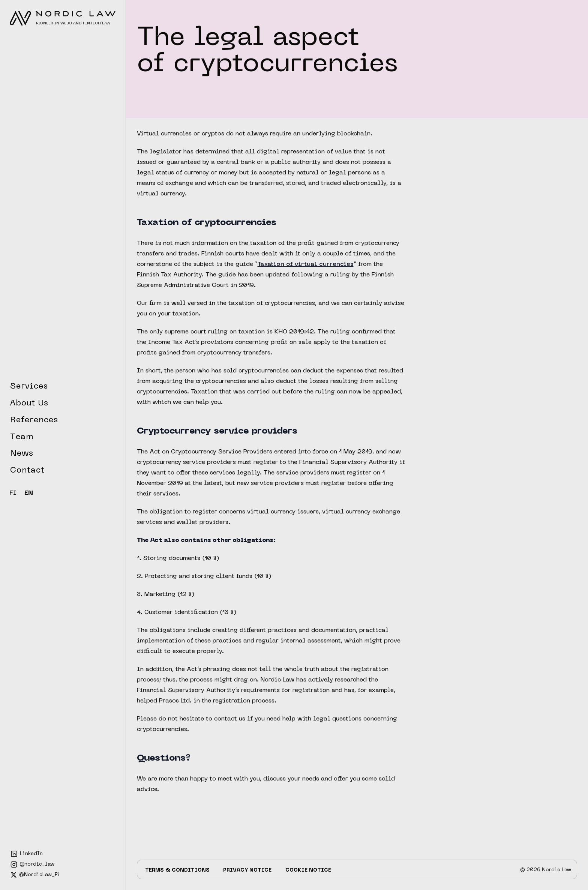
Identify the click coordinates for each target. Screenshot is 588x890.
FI (13, 493)
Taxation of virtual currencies (306, 264)
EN (29, 493)
